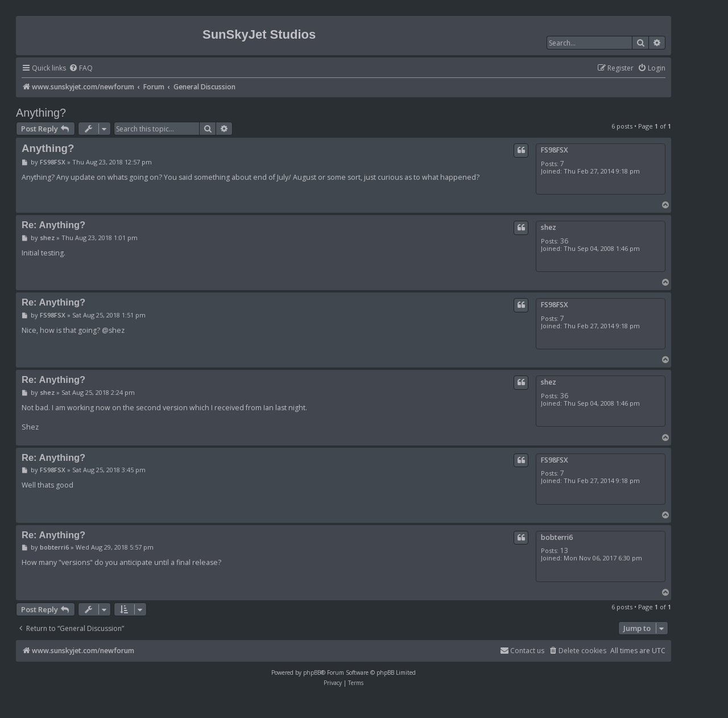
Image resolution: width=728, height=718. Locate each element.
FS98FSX (555, 150)
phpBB (312, 672)
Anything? (41, 113)
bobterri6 (557, 537)
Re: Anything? (53, 225)
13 (564, 550)
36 (564, 241)
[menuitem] (81, 69)
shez (549, 227)
